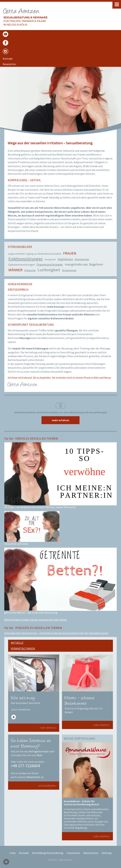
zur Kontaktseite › (47, 786)
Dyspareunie (69, 270)
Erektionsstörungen (26, 259)
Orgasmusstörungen (50, 265)
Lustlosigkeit (49, 270)
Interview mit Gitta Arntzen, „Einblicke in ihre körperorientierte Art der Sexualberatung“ (57, 633)
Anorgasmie (82, 259)
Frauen (70, 253)
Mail (40, 755)
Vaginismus (65, 259)
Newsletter (34, 777)
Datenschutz (91, 853)
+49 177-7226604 (25, 766)
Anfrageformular (39, 751)
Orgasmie (30, 270)
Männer (15, 270)
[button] (6, 862)
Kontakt (24, 853)
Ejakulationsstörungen (22, 265)
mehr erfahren (60, 420)
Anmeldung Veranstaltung (48, 853)
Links (13, 853)
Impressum (73, 853)
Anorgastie (50, 259)
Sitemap (107, 853)
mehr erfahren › (48, 728)
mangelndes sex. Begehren (84, 264)
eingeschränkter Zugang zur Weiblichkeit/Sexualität (35, 254)
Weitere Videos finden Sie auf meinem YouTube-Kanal (35, 620)
